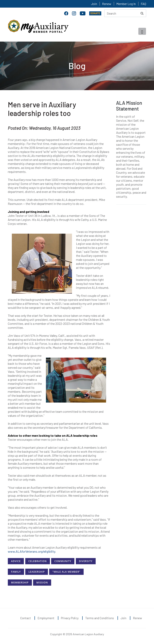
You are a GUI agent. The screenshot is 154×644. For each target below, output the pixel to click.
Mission (42, 583)
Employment (46, 618)
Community (63, 561)
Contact (26, 618)
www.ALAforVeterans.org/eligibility (31, 551)
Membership (20, 583)
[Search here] (125, 13)
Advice (16, 561)
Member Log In (126, 4)
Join (94, 4)
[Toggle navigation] (142, 31)
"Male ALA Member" (66, 572)
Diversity (86, 561)
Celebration (38, 561)
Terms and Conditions (100, 618)
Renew (107, 4)
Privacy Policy (70, 618)
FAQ (143, 4)
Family (16, 572)
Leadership (37, 572)
